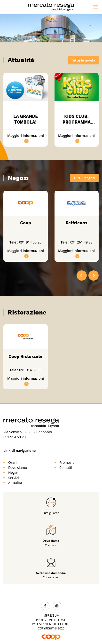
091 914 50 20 (30, 242)
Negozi (14, 473)
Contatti (66, 467)
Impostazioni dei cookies (51, 624)
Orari (12, 462)
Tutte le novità (83, 60)
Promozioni (68, 462)
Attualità (15, 483)
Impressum (51, 616)
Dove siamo (18, 467)
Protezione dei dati (51, 620)
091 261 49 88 (81, 242)
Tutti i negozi (84, 178)
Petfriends (77, 223)
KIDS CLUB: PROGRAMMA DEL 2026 (77, 122)
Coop (26, 223)
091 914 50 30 (30, 370)
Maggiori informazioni (26, 381)
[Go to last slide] (82, 275)
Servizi (14, 478)
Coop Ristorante (25, 356)
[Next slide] (94, 275)
